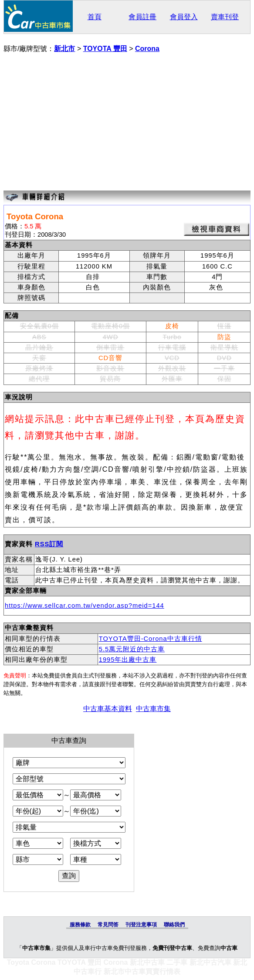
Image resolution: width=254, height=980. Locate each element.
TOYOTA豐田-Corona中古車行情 (151, 639)
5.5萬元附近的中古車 (132, 649)
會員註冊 (142, 17)
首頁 (95, 17)
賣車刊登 (225, 17)
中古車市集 (153, 709)
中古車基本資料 (108, 709)
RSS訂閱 (49, 544)
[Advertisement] (127, 123)
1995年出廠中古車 (128, 660)
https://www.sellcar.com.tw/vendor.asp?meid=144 (85, 606)
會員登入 (184, 17)
